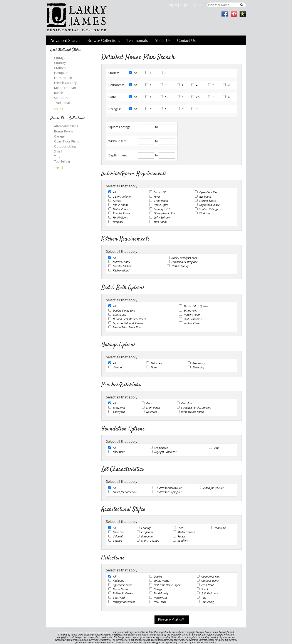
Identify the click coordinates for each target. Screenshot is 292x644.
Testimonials (137, 40)
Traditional (220, 528)
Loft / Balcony (162, 218)
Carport (117, 367)
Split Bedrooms (193, 319)
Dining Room (121, 209)
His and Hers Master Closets (129, 319)
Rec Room (205, 197)
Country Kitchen (122, 266)
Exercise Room (121, 213)
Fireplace (118, 222)
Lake (180, 528)
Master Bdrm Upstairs (197, 306)
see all (59, 109)
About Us (162, 40)
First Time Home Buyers (168, 585)
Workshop (205, 213)
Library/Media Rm (164, 213)
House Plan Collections (68, 118)
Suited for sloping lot (169, 492)
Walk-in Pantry (180, 266)
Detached (156, 363)
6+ (229, 85)
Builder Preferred (123, 593)
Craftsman (147, 532)
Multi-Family (161, 593)
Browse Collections (104, 40)
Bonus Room (120, 205)
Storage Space (208, 201)
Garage (158, 589)
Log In (172, 5)
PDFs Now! (207, 585)
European (147, 536)
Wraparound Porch (193, 412)
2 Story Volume (122, 197)
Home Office (161, 205)
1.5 (166, 97)
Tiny (204, 598)
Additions (118, 581)
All (135, 73)
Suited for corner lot (125, 492)
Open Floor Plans (67, 141)
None (154, 367)
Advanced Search (65, 40)
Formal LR (160, 192)
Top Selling (208, 602)
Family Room (121, 218)
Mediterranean (186, 532)
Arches (117, 201)
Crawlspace (161, 448)
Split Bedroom (210, 593)
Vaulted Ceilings (209, 209)
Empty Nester (162, 581)
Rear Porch (188, 403)
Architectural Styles (66, 50)
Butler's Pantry (122, 262)
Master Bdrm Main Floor (127, 327)
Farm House (63, 78)
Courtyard (119, 412)
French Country (150, 541)
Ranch (181, 536)
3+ (229, 97)
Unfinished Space (209, 205)
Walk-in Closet (192, 323)
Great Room (161, 201)
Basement (119, 452)
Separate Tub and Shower (128, 323)
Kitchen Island (121, 270)
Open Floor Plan (209, 192)
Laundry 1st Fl (162, 209)
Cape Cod (119, 532)
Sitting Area (190, 311)
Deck (149, 403)
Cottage (117, 541)
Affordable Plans (123, 585)
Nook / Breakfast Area (184, 258)
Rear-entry (198, 363)
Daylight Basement (165, 452)
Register (187, 5)
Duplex (158, 577)
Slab (216, 448)
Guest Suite (119, 315)
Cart (200, 5)
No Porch (152, 412)
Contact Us (186, 40)
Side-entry (198, 367)
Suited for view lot (213, 488)
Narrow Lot (160, 598)
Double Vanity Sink (124, 311)
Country (146, 528)
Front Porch (153, 408)
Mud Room (160, 222)
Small (205, 589)
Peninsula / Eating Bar (184, 262)
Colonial (118, 536)
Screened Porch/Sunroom (196, 408)
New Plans (160, 602)
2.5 (198, 97)
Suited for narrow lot (169, 488)
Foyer (157, 197)
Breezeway (119, 408)
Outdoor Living (210, 581)
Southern (183, 541)
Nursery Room (192, 315)
